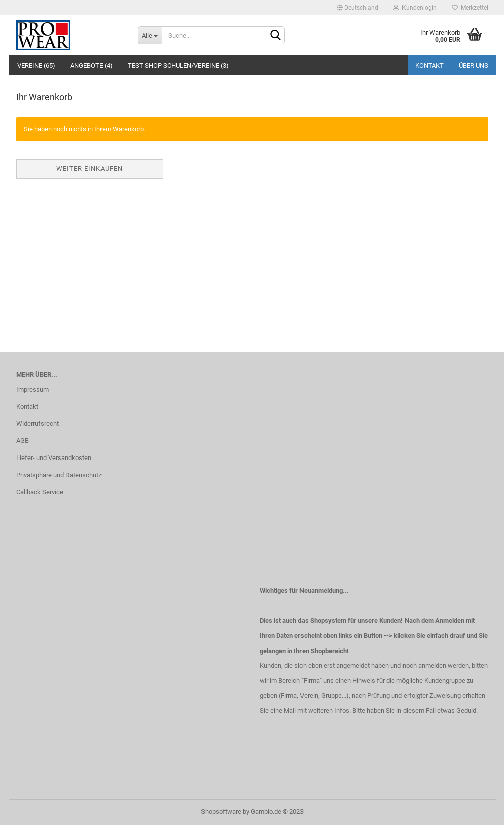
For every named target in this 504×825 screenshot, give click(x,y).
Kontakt (429, 66)
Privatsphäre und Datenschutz (59, 475)
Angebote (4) (91, 66)
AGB (22, 441)
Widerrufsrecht (37, 424)
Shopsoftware (221, 812)
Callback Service (40, 492)
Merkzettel (470, 8)
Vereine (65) (36, 66)
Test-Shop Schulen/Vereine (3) (178, 66)
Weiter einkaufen (89, 169)
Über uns (474, 66)
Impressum (32, 389)
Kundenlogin (415, 8)
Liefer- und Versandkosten (54, 458)
